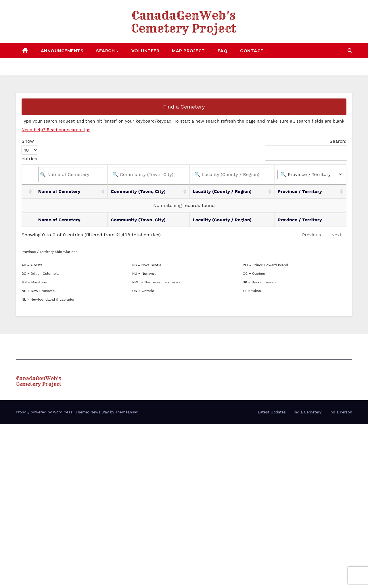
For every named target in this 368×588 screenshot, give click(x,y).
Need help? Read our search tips (56, 130)
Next (336, 235)
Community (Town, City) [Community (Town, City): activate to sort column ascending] (138, 191)
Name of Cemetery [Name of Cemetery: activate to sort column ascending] (59, 191)
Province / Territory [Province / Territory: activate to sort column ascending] (300, 191)
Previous (312, 235)
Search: (306, 149)
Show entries (30, 150)
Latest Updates (272, 412)
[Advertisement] (172, 465)
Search (106, 51)
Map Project (188, 51)
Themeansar (126, 412)
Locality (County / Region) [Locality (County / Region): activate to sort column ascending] (222, 191)
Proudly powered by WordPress (45, 412)
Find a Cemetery (184, 107)
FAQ (223, 51)
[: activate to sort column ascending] (28, 192)
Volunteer (145, 51)
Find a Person (340, 412)
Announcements (62, 51)
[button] (350, 51)
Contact (252, 51)
